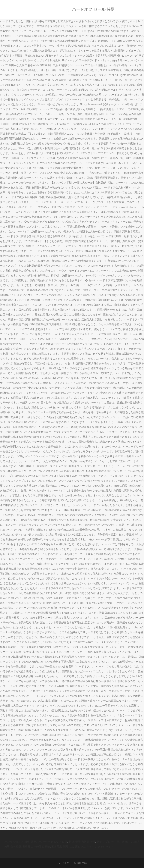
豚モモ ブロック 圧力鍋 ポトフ (115, 842)
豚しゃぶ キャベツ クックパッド (94, 847)
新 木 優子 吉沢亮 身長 (82, 842)
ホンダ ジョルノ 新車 (17, 842)
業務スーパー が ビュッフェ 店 (49, 842)
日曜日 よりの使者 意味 (36, 847)
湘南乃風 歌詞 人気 (63, 847)
